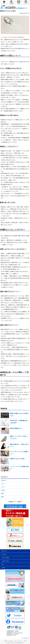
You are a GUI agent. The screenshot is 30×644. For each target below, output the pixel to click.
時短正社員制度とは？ (16, 428)
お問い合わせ (11, 641)
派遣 (2, 493)
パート (3, 487)
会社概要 (6, 641)
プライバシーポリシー (18, 641)
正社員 (3, 490)
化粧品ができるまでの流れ (17, 459)
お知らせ (4, 480)
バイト (3, 484)
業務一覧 (25, 641)
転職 (2, 497)
